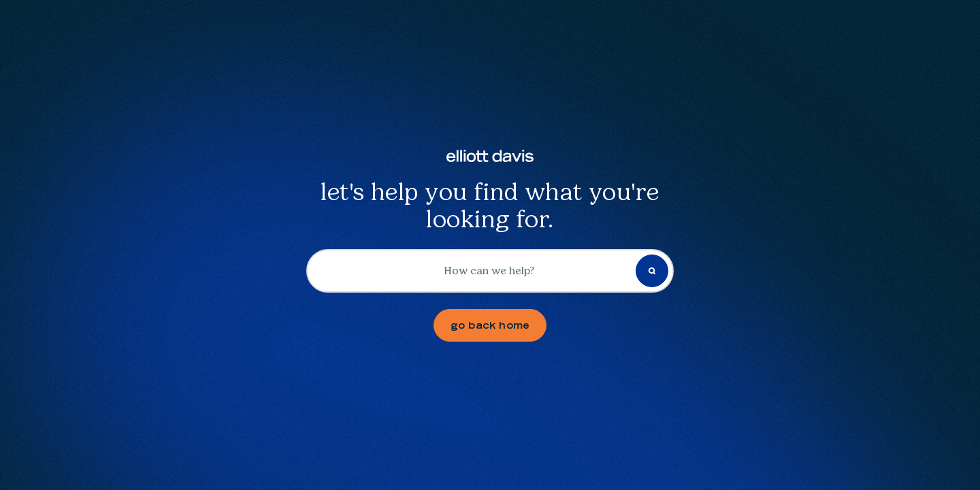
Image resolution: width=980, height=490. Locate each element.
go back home (490, 325)
